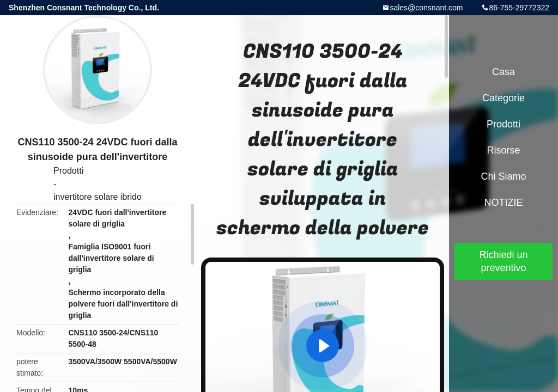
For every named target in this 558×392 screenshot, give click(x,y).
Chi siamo (503, 176)
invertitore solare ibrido (98, 197)
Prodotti (68, 171)
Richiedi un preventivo (503, 261)
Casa (504, 72)
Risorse (503, 150)
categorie (504, 98)
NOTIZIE (504, 203)
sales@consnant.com (426, 8)
